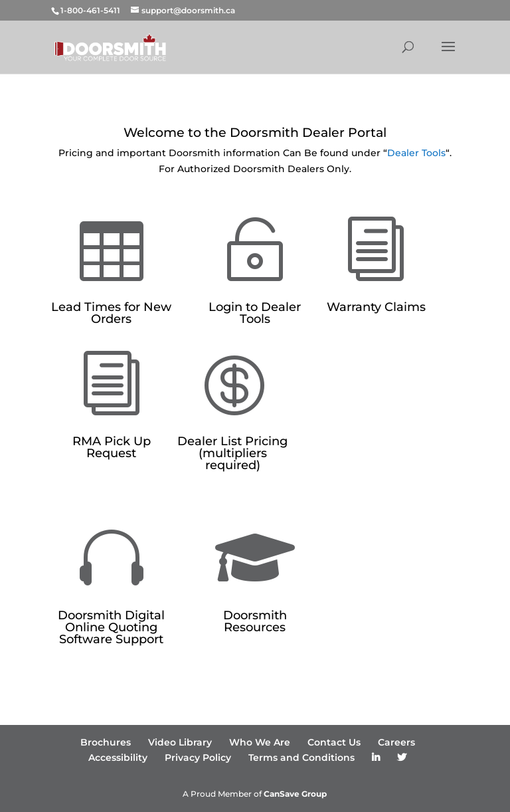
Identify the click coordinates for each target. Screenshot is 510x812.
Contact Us (334, 742)
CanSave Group (295, 794)
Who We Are (260, 742)
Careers (396, 742)
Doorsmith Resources (255, 621)
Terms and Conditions (301, 758)
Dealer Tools (416, 153)
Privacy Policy (198, 758)
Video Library (180, 742)
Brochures (106, 742)
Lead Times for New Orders (111, 313)
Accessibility (118, 758)
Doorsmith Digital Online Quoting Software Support (111, 627)
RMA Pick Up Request (112, 447)
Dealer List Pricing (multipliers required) (232, 453)
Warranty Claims (376, 307)
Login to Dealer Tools (255, 313)
